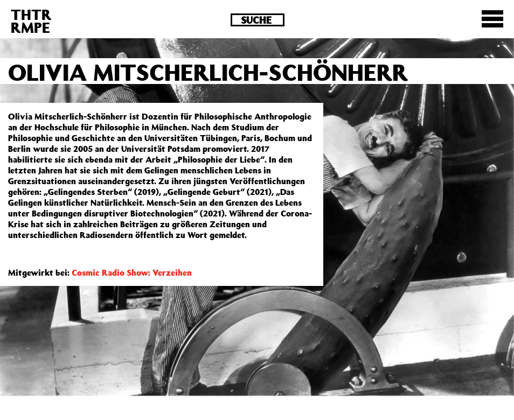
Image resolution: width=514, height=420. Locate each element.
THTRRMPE (31, 21)
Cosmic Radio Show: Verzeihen (132, 272)
